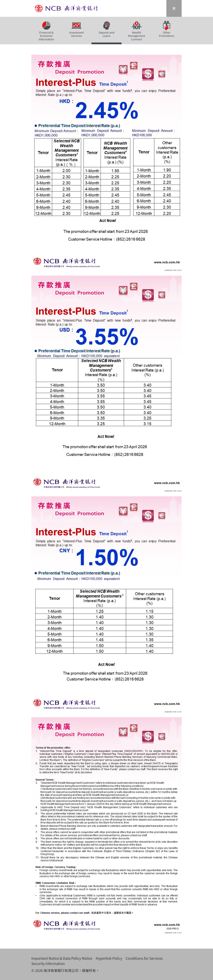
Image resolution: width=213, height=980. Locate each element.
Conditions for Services (144, 958)
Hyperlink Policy (109, 958)
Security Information (48, 963)
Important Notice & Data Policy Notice (62, 958)
